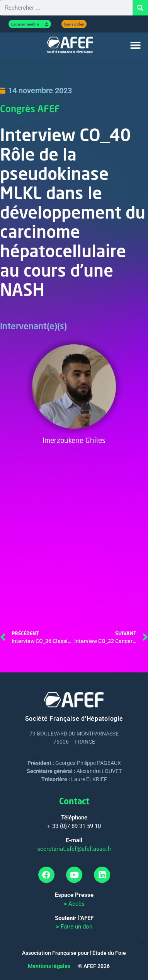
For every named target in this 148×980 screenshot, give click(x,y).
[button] (136, 45)
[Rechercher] (140, 8)
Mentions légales (49, 966)
